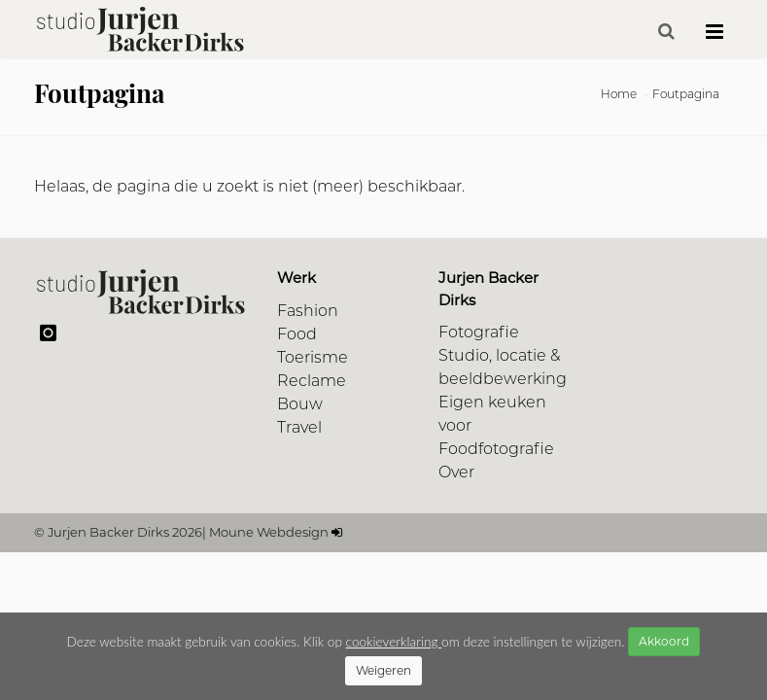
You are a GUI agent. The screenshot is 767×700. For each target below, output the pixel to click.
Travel (299, 427)
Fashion (308, 311)
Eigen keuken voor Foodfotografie (496, 425)
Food (297, 334)
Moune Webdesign (269, 532)
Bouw (300, 404)
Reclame (312, 381)
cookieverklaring (394, 642)
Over (456, 472)
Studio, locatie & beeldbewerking (503, 367)
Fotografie (479, 332)
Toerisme (313, 357)
